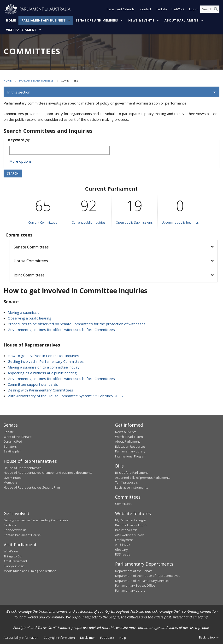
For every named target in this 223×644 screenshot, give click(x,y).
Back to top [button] (209, 637)
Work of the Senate (18, 437)
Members (11, 482)
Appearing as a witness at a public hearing (42, 373)
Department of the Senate (134, 571)
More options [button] (21, 161)
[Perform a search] (216, 9)
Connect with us (15, 530)
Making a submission (25, 312)
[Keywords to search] (59, 150)
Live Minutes (13, 478)
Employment (124, 540)
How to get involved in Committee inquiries (43, 356)
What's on (11, 551)
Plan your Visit (14, 566)
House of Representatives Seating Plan (32, 487)
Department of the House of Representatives (148, 576)
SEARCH (13, 173)
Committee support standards (33, 384)
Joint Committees (29, 275)
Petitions (10, 525)
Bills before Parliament (131, 473)
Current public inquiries (89, 222)
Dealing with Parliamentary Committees (40, 390)
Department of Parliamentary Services (142, 581)
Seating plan (12, 451)
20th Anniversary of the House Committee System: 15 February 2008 (65, 396)
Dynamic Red (13, 441)
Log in (193, 9)
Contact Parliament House (22, 535)
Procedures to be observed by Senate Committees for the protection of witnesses (77, 324)
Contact (146, 9)
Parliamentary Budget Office (135, 585)
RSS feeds (123, 554)
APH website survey (129, 535)
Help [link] (123, 638)
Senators (10, 446)
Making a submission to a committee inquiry (44, 367)
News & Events (141, 20)
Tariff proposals (126, 482)
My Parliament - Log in (131, 520)
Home (11, 20)
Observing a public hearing (29, 318)
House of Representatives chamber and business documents (48, 473)
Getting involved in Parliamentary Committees (46, 361)
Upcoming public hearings (180, 222)
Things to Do (13, 556)
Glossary (121, 550)
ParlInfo (161, 9)
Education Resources (130, 446)
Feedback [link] (107, 638)
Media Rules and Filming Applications (30, 571)
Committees (124, 504)
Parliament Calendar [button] (121, 9)
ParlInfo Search (126, 530)
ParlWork (178, 9)
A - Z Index (123, 545)
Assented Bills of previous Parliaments (143, 478)
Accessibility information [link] (21, 638)
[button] (111, 92)
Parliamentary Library (130, 451)
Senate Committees (31, 247)
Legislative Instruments (132, 487)
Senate (9, 432)
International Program (131, 456)
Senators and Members (97, 20)
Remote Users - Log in (131, 525)
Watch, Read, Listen (129, 437)
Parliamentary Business (44, 20)
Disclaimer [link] (88, 638)
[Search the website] (210, 9)
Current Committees (43, 222)
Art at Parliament (15, 561)
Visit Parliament (21, 30)
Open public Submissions (134, 222)
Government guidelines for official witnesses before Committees (61, 330)
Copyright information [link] (59, 638)
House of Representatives (23, 468)
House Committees (31, 261)
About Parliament (182, 20)
